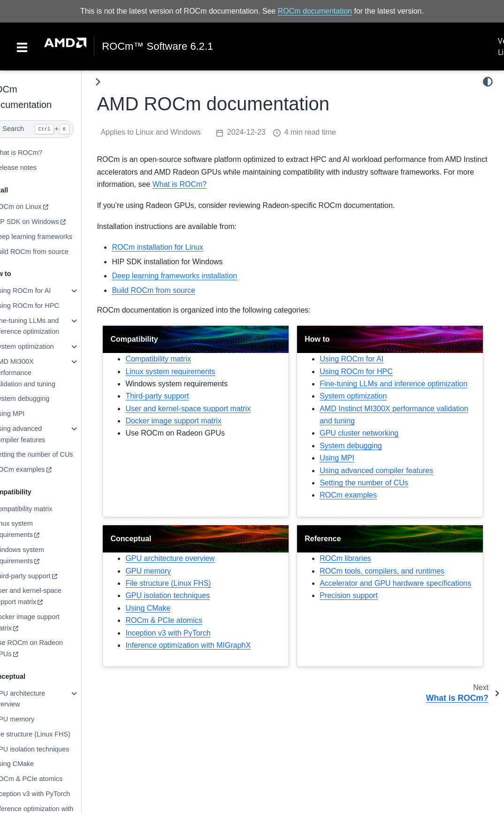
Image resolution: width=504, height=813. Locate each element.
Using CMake (32, 764)
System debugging (40, 399)
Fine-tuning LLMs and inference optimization (45, 326)
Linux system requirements (32, 529)
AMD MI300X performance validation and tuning (43, 373)
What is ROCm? (37, 153)
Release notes (34, 168)
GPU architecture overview (38, 699)
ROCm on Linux (36, 207)
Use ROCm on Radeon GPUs (47, 648)
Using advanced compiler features (38, 434)
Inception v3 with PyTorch (50, 794)
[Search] (50, 129)
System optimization (42, 346)
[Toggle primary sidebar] (117, 82)
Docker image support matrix (45, 622)
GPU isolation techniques (50, 749)
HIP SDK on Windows (45, 222)
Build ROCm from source (50, 252)
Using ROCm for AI (41, 291)
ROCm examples (38, 469)
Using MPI (28, 414)
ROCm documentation (315, 11)
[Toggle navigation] (22, 46)
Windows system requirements (38, 555)
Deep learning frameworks (52, 237)
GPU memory (33, 719)
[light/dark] (488, 82)
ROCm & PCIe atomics (47, 779)
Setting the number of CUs (52, 454)
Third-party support (41, 575)
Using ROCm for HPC (45, 306)
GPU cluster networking (368, 446)
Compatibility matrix (42, 509)
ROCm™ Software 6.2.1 (157, 46)
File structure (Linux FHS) (51, 734)
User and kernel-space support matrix (46, 596)
